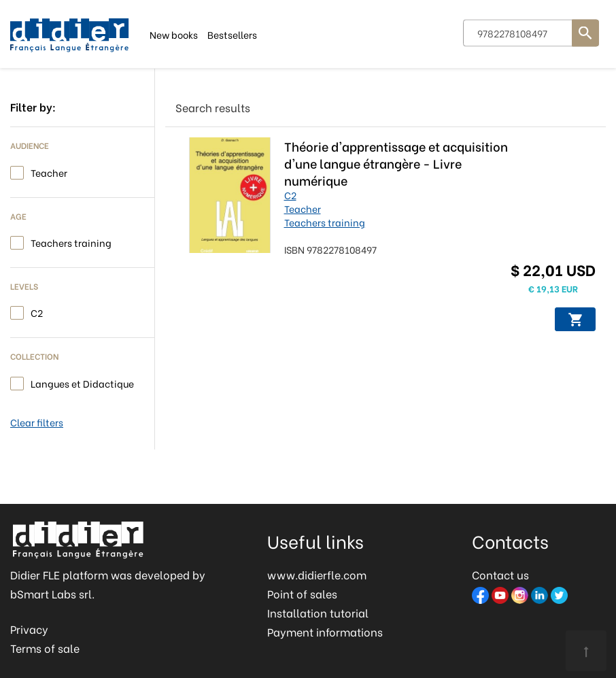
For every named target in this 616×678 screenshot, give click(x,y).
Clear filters (37, 422)
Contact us (500, 574)
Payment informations (325, 631)
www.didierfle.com (317, 574)
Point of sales (302, 593)
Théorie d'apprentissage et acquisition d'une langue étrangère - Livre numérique (396, 163)
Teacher (49, 172)
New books (174, 34)
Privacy (29, 629)
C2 (37, 312)
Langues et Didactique (82, 383)
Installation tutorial (318, 612)
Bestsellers (232, 34)
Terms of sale (45, 648)
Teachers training (71, 242)
